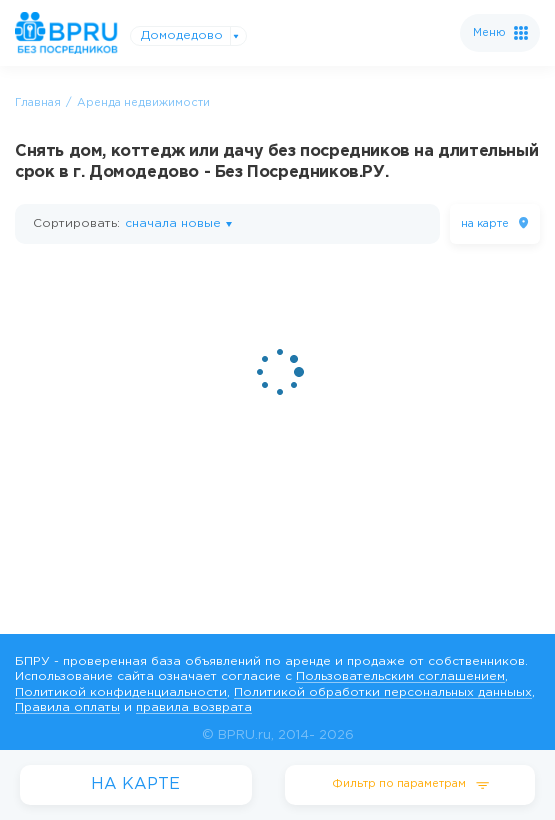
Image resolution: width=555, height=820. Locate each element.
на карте (485, 224)
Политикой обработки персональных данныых (383, 692)
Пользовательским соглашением (400, 676)
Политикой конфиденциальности (121, 692)
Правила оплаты (67, 707)
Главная (38, 103)
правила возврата (194, 707)
